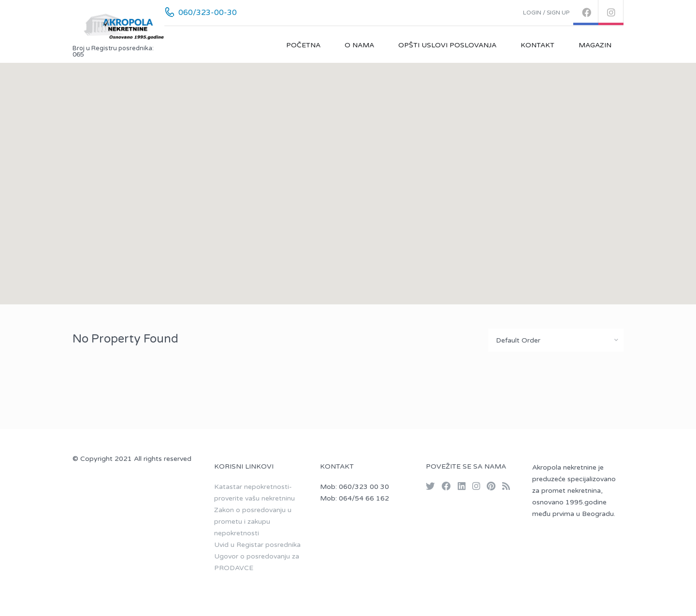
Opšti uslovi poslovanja (447, 45)
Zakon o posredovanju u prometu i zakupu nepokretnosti (253, 522)
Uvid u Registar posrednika (257, 545)
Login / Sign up (546, 13)
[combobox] (556, 340)
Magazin (595, 45)
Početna (303, 45)
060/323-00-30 (208, 13)
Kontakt (537, 45)
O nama (359, 45)
